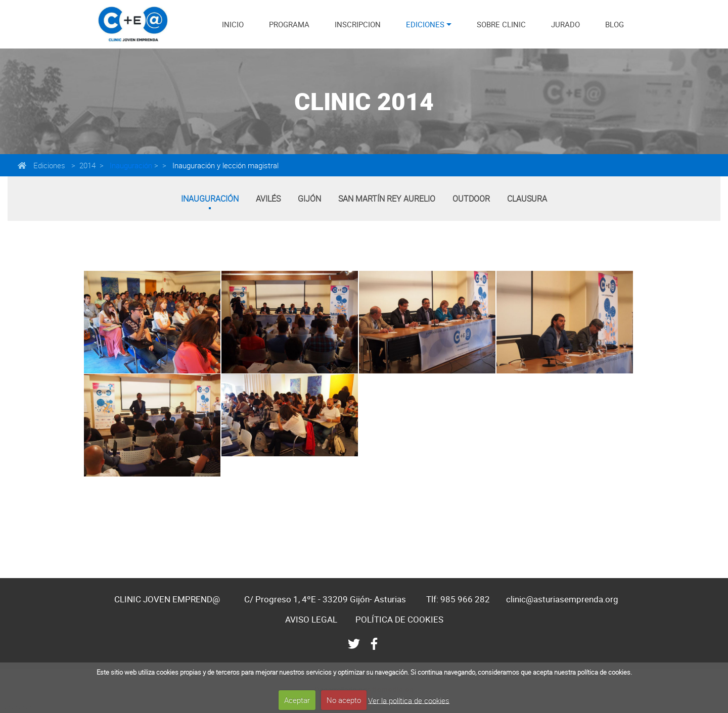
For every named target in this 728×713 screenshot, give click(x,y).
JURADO (565, 24)
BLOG (615, 24)
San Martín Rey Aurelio (387, 199)
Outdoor (471, 199)
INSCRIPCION (358, 24)
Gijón (309, 199)
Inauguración (130, 165)
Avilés (268, 199)
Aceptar (297, 700)
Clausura (527, 199)
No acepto (344, 700)
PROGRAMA (289, 24)
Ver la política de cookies (409, 700)
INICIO (233, 24)
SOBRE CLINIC (501, 24)
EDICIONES (425, 24)
